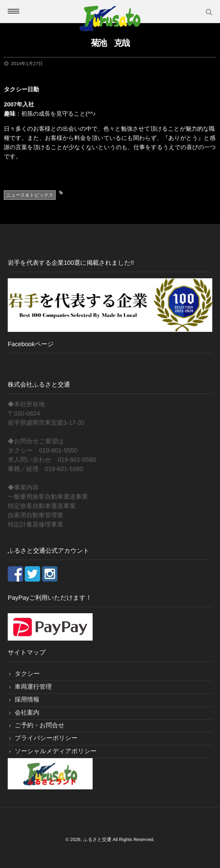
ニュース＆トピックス (30, 195)
